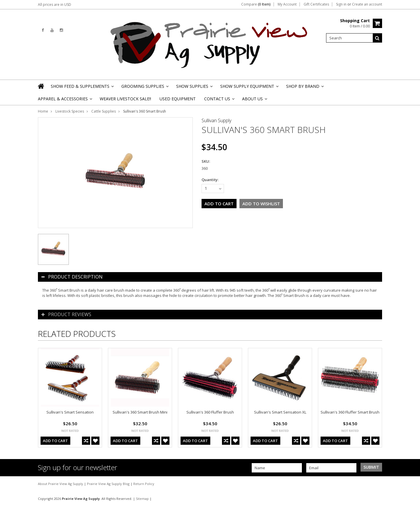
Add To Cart (55, 441)
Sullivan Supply (216, 120)
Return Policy (144, 484)
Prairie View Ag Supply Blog (109, 484)
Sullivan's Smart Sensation (70, 412)
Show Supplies (194, 88)
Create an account (367, 4)
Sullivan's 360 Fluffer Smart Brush (350, 412)
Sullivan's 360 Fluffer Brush (210, 412)
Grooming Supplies (145, 88)
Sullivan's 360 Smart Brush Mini (140, 412)
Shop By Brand (304, 88)
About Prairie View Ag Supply (61, 484)
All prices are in (55, 5)
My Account (287, 4)
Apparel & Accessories (65, 100)
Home (43, 111)
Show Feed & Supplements (82, 88)
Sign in (341, 4)
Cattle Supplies (104, 111)
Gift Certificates (316, 4)
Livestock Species (70, 111)
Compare (256, 4)
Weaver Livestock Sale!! (125, 99)
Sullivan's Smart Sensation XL (280, 412)
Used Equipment (178, 99)
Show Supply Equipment (249, 88)
